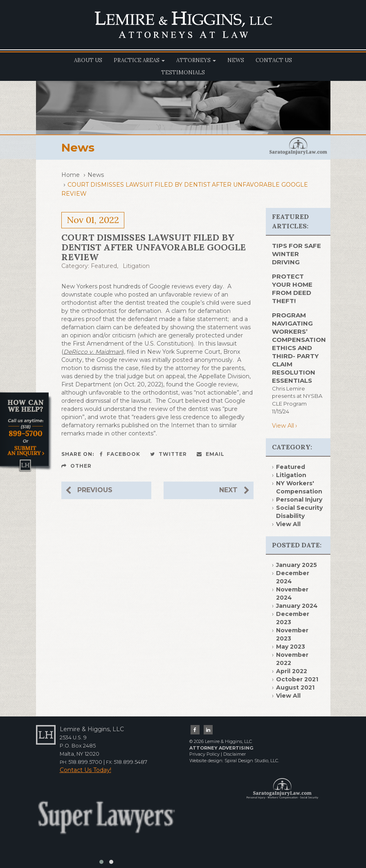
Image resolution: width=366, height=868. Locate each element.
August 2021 (295, 687)
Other (76, 466)
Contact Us (274, 60)
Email (211, 454)
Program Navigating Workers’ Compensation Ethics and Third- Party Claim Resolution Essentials (299, 348)
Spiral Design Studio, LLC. (252, 761)
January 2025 (296, 565)
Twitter (168, 454)
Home (71, 175)
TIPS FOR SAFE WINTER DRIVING (296, 254)
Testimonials (183, 73)
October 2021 (297, 679)
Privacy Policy (204, 754)
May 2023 (291, 647)
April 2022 (292, 671)
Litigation (136, 266)
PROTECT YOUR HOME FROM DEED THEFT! (292, 289)
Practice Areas (139, 60)
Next (234, 490)
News (236, 60)
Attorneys (196, 60)
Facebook (120, 454)
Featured (104, 266)
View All (283, 426)
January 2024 (297, 606)
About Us (88, 60)
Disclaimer (235, 754)
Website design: (206, 761)
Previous (89, 490)
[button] (101, 862)
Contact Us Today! (85, 770)
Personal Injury (299, 500)
